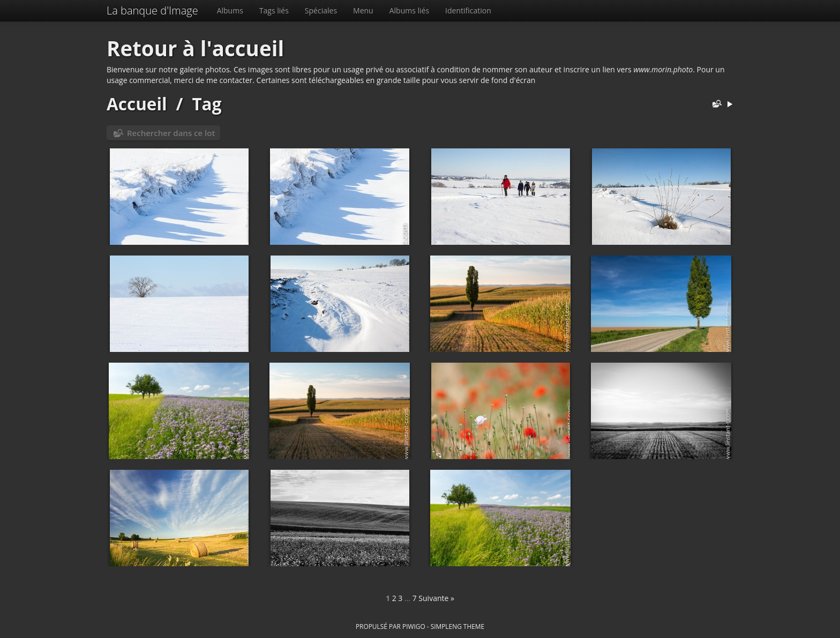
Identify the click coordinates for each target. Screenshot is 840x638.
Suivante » (436, 598)
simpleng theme (457, 626)
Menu (363, 10)
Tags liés (274, 10)
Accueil (137, 104)
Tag (207, 104)
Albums (230, 10)
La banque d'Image (152, 10)
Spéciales (321, 10)
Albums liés (409, 10)
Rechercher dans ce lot (171, 133)
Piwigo (414, 626)
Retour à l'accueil (195, 48)
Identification (468, 10)
